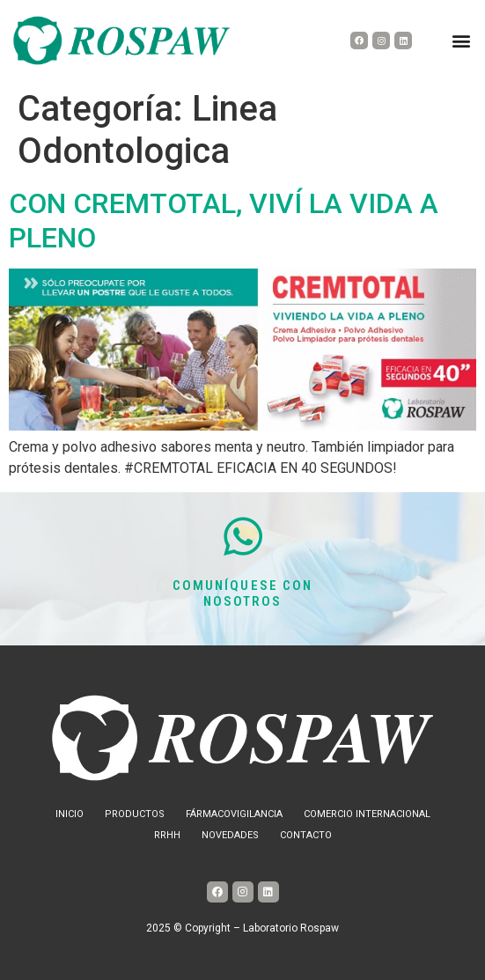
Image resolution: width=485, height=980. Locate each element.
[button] (462, 41)
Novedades (230, 835)
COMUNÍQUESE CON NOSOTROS (243, 593)
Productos (135, 814)
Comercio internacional (367, 814)
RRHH (167, 835)
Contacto (306, 835)
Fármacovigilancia (234, 814)
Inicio (70, 814)
